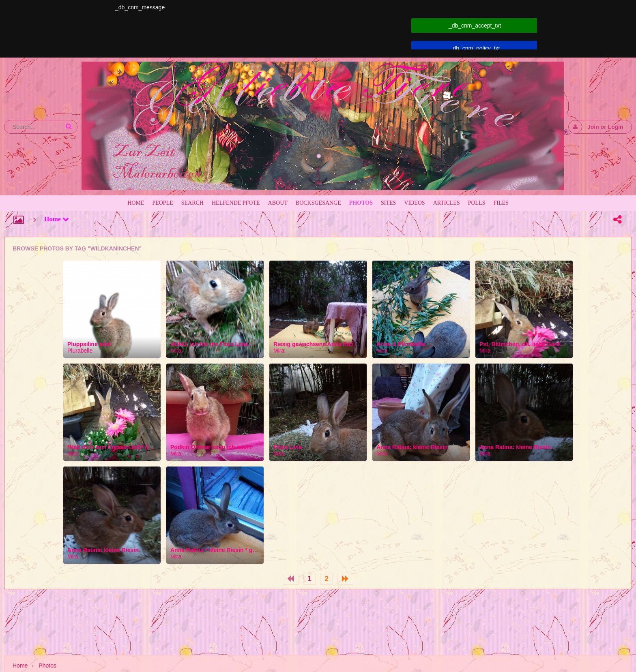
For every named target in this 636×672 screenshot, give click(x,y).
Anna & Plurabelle (401, 344)
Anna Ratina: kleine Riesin (412, 447)
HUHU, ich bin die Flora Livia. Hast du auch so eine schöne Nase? (259, 344)
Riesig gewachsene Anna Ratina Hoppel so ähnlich (342, 344)
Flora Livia (288, 447)
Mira (176, 351)
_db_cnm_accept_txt (475, 26)
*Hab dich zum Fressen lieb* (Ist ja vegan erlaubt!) (135, 447)
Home (57, 219)
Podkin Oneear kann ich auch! (211, 447)
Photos (47, 666)
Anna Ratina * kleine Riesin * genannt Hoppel (231, 550)
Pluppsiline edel (89, 344)
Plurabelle (80, 351)
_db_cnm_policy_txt (475, 48)
